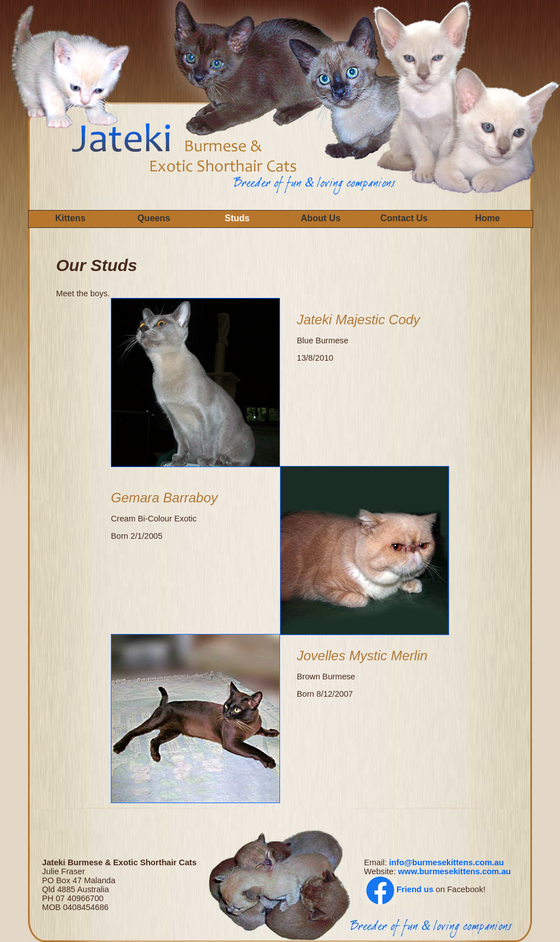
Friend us (415, 889)
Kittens (70, 218)
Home (487, 218)
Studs (237, 218)
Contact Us (404, 218)
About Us (321, 218)
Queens (154, 218)
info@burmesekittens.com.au (447, 862)
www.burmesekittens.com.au (454, 871)
